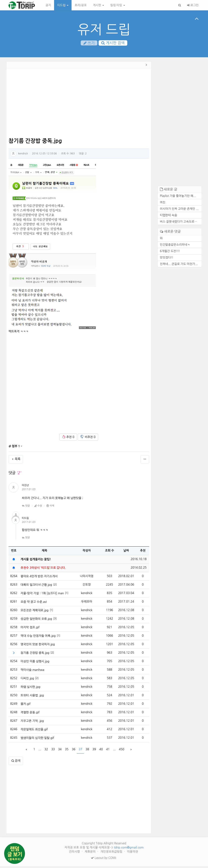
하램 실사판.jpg (30, 689)
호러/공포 (81, 5)
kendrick (23, 155)
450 (122, 751)
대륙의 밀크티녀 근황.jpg (36, 587)
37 (80, 751)
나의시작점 (87, 578)
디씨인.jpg (27, 680)
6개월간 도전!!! (170, 253)
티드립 (63, 5)
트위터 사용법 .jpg (32, 697)
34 (60, 751)
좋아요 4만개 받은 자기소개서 (39, 578)
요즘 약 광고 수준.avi (34, 604)
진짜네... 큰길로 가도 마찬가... (179, 266)
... (40, 751)
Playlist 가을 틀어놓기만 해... (178, 198)
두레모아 (87, 604)
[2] (55, 587)
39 (94, 751)
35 (67, 751)
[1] (67, 595)
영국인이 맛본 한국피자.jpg (38, 646)
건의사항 (75, 853)
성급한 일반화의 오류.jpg (36, 621)
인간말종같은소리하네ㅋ (175, 247)
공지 (48, 5)
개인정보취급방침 (112, 853)
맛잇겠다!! (167, 259)
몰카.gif (26, 706)
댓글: (83, 156)
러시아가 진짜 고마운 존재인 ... (179, 211)
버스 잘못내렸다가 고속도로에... (180, 224)
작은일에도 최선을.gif (34, 731)
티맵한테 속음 (169, 217)
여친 (163, 204)
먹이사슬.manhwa (32, 672)
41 (108, 751)
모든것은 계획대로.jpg (35, 612)
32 (46, 751)
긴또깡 (87, 587)
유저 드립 (104, 30)
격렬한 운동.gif (30, 714)
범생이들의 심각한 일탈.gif (37, 740)
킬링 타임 (118, 5)
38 (87, 751)
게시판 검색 (113, 43)
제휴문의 (91, 853)
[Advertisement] (79, 105)
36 (74, 751)
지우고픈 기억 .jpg (32, 723)
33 (53, 751)
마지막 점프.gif (30, 629)
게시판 (98, 5)
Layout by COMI (103, 860)
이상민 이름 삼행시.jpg (35, 663)
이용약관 (133, 853)
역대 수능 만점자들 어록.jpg (38, 638)
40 (101, 751)
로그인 (193, 5)
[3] (55, 621)
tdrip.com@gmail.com (129, 849)
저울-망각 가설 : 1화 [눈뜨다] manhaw (42, 595)
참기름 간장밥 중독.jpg (35, 655)
